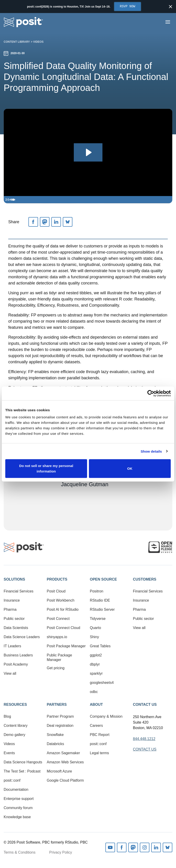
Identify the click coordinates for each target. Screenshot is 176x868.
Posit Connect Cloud (63, 628)
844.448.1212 (144, 739)
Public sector (14, 619)
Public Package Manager (59, 657)
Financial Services (19, 591)
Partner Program (60, 716)
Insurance (12, 600)
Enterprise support (19, 799)
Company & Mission (106, 716)
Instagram (145, 847)
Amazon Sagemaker (63, 753)
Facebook (122, 847)
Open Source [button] (103, 579)
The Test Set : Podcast (22, 771)
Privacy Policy (61, 852)
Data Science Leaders (22, 637)
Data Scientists (16, 628)
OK (130, 469)
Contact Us (145, 705)
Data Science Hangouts (23, 762)
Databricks (55, 744)
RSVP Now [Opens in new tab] (128, 7)
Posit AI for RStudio (63, 609)
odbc (94, 692)
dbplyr (95, 664)
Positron (97, 591)
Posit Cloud (56, 591)
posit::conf (12, 780)
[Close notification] (170, 7)
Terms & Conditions (20, 852)
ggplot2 (96, 655)
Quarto (95, 628)
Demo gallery (14, 735)
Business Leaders (18, 655)
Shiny (94, 637)
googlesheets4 (102, 683)
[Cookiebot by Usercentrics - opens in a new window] (151, 393)
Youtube (110, 847)
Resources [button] (15, 705)
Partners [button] (57, 705)
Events (9, 753)
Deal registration (60, 726)
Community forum (18, 808)
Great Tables (100, 646)
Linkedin (156, 847)
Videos (38, 42)
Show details (151, 451)
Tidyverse (98, 619)
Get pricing (56, 668)
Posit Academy (16, 664)
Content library (17, 42)
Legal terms (99, 753)
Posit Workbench (61, 600)
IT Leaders (12, 646)
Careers (96, 726)
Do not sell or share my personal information (46, 469)
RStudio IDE (100, 600)
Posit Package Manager (66, 646)
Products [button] (57, 579)
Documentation (16, 790)
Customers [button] (145, 579)
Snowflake (55, 735)
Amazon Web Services (65, 762)
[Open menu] (168, 22)
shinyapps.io (57, 637)
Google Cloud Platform (65, 780)
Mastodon (133, 847)
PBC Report (100, 735)
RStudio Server (102, 609)
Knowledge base (17, 817)
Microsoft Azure (59, 771)
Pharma (10, 609)
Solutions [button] (14, 579)
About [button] (96, 705)
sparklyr (96, 673)
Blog (7, 716)
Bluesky (168, 847)
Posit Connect (58, 619)
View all (10, 673)
